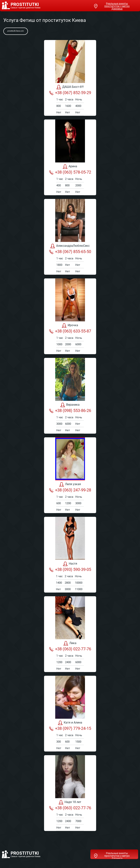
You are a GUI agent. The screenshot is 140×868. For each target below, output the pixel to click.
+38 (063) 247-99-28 (70, 490)
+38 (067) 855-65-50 (70, 252)
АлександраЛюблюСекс (70, 246)
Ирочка (70, 325)
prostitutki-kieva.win (16, 31)
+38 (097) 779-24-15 (70, 729)
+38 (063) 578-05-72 (70, 172)
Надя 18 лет (70, 802)
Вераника (70, 405)
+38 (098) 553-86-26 (70, 411)
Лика (70, 643)
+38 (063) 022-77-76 (70, 649)
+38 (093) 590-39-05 (70, 570)
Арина (70, 167)
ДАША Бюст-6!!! (70, 87)
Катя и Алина (70, 723)
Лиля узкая (70, 484)
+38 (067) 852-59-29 (70, 93)
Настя (70, 564)
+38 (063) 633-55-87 (70, 331)
